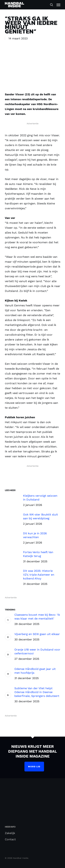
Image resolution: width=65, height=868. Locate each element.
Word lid (34, 767)
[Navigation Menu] (58, 5)
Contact (10, 839)
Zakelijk (10, 833)
